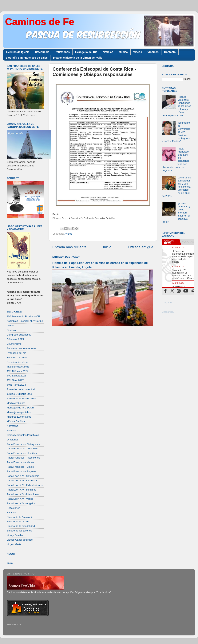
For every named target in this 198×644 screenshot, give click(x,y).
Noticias (108, 52)
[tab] (171, 242)
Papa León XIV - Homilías (21, 490)
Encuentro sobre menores (21, 348)
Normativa (13, 426)
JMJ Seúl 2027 (15, 380)
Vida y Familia (15, 535)
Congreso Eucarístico (19, 335)
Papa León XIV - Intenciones (23, 494)
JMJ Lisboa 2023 (16, 376)
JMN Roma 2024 (16, 385)
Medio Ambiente (16, 403)
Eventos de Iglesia (18, 52)
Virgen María (14, 544)
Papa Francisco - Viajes (20, 467)
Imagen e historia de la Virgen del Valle (78, 58)
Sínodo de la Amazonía (20, 517)
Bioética (11, 330)
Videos (138, 52)
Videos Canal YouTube (20, 540)
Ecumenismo (14, 344)
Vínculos (153, 52)
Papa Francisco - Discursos (22, 449)
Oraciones (13, 440)
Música (123, 52)
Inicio (107, 247)
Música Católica (16, 421)
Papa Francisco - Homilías (22, 453)
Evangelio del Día (86, 52)
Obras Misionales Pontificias (23, 435)
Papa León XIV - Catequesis (23, 476)
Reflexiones (62, 52)
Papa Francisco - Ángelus (21, 471)
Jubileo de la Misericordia (21, 398)
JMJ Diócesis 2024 (17, 371)
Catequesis (42, 52)
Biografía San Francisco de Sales (27, 58)
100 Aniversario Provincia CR (23, 316)
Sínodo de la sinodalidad (21, 526)
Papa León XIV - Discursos (22, 481)
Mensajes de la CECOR (20, 408)
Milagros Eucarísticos (19, 417)
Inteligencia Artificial (18, 367)
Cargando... (169, 302)
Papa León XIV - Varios (20, 499)
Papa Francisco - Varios (20, 462)
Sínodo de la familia (18, 521)
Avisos (68, 234)
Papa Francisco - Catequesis (23, 444)
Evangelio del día (17, 353)
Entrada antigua (141, 247)
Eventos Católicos (17, 358)
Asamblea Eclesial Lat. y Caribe (25, 321)
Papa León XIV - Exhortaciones (25, 485)
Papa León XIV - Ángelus (21, 503)
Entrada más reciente (69, 247)
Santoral (11, 513)
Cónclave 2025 (15, 339)
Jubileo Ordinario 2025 (20, 394)
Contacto (170, 52)
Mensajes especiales (19, 412)
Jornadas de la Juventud (21, 389)
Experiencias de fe (17, 362)
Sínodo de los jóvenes (19, 531)
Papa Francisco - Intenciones (23, 458)
